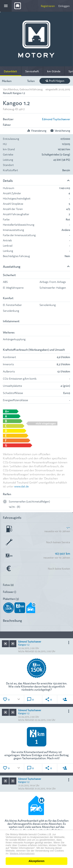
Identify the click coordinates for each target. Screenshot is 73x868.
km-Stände (54, 71)
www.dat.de (22, 486)
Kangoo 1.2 (24, 644)
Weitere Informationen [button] (22, 853)
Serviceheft (32, 71)
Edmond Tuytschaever (56, 119)
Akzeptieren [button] (37, 861)
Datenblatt (11, 71)
